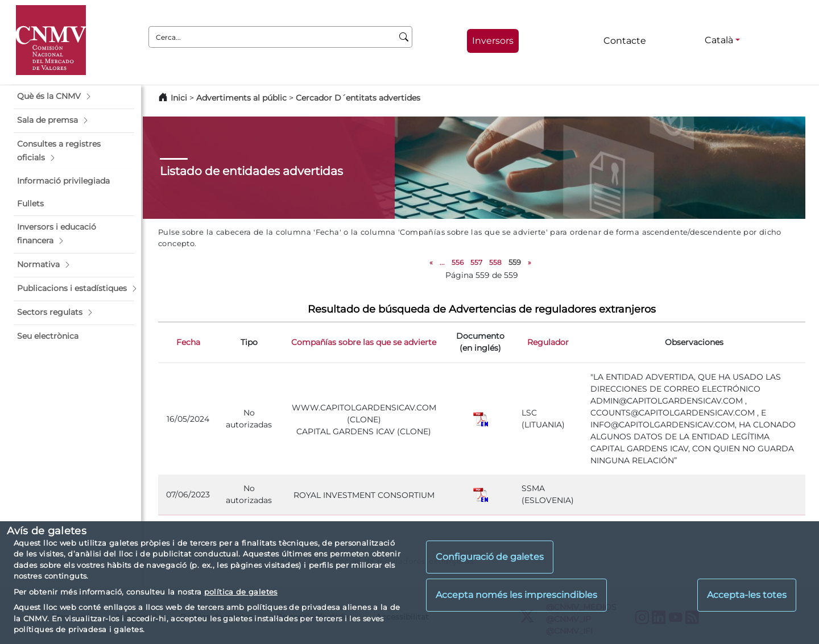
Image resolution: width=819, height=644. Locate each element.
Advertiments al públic (241, 98)
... (442, 262)
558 (495, 262)
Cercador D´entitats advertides (358, 98)
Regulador (548, 342)
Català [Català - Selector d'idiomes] (719, 40)
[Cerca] (404, 37)
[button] (74, 97)
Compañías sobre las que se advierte (364, 342)
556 (458, 262)
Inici (179, 98)
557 (476, 262)
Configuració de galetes (490, 557)
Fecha (188, 342)
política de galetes (241, 592)
